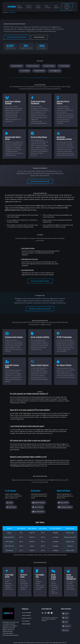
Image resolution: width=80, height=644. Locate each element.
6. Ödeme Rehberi (39, 71)
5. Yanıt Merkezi (25, 71)
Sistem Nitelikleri (20, 7)
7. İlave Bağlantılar (55, 71)
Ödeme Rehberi (38, 7)
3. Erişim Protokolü (49, 66)
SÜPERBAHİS (12, 7)
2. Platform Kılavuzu (33, 66)
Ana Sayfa (5, 12)
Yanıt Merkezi (57, 7)
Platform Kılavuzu (29, 7)
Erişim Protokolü (48, 7)
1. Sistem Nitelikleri (17, 66)
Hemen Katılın (26, 624)
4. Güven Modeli (64, 66)
